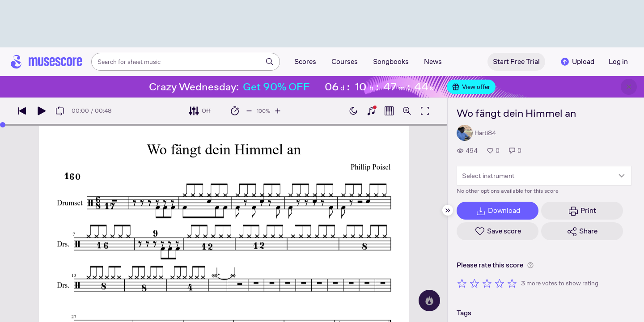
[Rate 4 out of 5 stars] (500, 283)
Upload (577, 62)
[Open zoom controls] (407, 111)
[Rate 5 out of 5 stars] (512, 283)
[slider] (3, 125)
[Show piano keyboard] (371, 111)
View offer (471, 87)
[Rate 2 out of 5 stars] (475, 283)
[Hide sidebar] (448, 210)
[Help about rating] (530, 265)
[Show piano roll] (389, 111)
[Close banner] (629, 87)
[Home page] (47, 62)
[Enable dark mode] (353, 111)
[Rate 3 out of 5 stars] (487, 283)
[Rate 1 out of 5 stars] (462, 283)
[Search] (270, 62)
